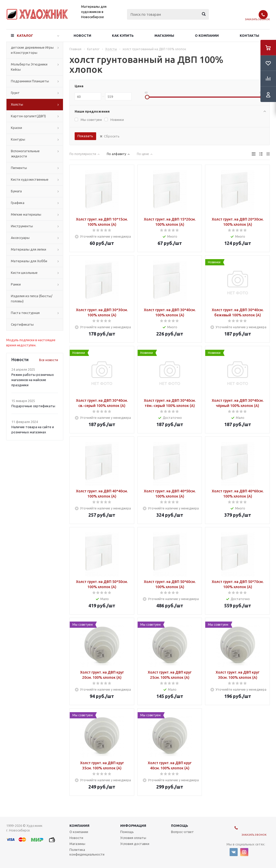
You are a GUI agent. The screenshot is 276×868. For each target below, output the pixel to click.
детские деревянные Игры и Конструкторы (32, 50)
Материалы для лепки (29, 249)
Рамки (16, 284)
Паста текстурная (25, 313)
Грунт (15, 93)
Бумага (16, 191)
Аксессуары (20, 238)
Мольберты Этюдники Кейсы (29, 67)
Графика (18, 203)
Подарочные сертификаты (33, 406)
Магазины (164, 35)
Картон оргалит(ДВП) (28, 116)
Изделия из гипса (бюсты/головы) (32, 298)
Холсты (17, 104)
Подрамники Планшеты (30, 81)
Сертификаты (22, 324)
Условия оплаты (133, 838)
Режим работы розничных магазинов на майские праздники (33, 380)
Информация (133, 826)
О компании (207, 35)
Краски (16, 128)
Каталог (25, 35)
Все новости (49, 360)
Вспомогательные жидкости (25, 154)
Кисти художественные (30, 179)
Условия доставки (135, 844)
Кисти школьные (24, 273)
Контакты (249, 35)
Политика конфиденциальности (87, 852)
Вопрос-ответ (182, 832)
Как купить (123, 35)
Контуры (18, 139)
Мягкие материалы (26, 214)
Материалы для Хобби (29, 261)
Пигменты (19, 168)
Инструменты (22, 226)
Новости (82, 35)
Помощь (180, 826)
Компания (79, 826)
